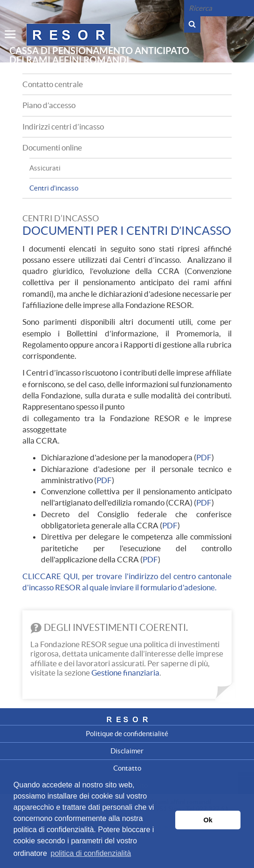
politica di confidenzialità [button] (91, 853)
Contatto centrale (53, 84)
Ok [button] (208, 820)
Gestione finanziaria (125, 673)
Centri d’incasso (54, 188)
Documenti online (52, 147)
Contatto (127, 768)
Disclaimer (127, 751)
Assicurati (45, 168)
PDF (204, 457)
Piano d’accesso (49, 105)
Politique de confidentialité (127, 734)
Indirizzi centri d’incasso (63, 126)
